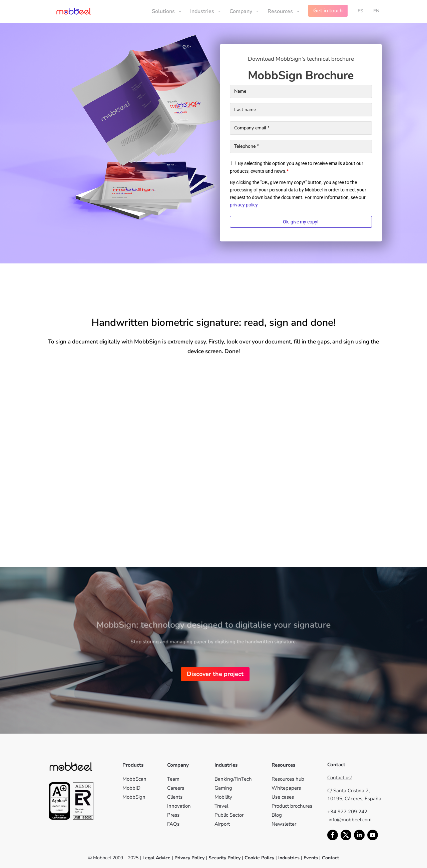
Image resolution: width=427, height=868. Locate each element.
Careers (176, 788)
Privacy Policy (189, 858)
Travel (221, 806)
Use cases (283, 797)
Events (311, 858)
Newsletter (284, 824)
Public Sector (229, 815)
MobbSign (134, 797)
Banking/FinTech (233, 779)
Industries (289, 858)
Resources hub (288, 779)
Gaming (223, 788)
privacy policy (244, 205)
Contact (330, 858)
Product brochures (292, 806)
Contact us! (339, 778)
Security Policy (225, 858)
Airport (222, 824)
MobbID (131, 788)
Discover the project (215, 674)
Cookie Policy (259, 858)
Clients (175, 797)
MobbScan (134, 779)
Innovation (179, 806)
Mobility (223, 797)
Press (173, 815)
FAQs (173, 824)
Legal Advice (156, 858)
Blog (277, 815)
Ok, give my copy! (301, 222)
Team (173, 779)
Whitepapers (286, 788)
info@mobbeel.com (350, 820)
